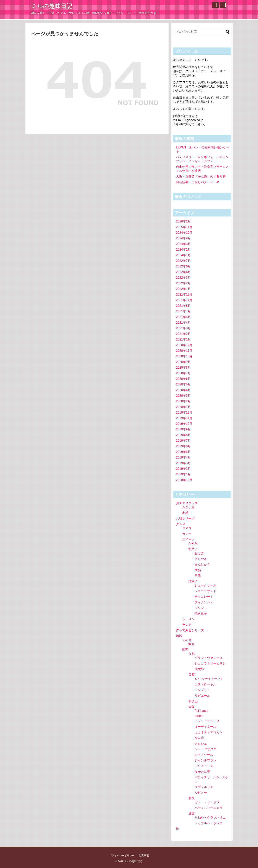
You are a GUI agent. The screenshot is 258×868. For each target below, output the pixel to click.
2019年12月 (184, 412)
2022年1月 (183, 289)
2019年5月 (183, 452)
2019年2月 (183, 469)
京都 (191, 654)
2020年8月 (183, 368)
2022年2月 (183, 283)
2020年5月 (183, 384)
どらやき (201, 559)
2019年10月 (184, 424)
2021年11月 (184, 300)
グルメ (181, 524)
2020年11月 (184, 351)
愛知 (191, 644)
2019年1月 (183, 474)
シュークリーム (205, 585)
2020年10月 (184, 356)
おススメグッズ (187, 503)
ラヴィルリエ (204, 787)
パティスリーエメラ (209, 808)
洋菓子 (193, 581)
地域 (179, 636)
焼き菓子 (201, 613)
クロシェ (201, 743)
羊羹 (198, 576)
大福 (198, 570)
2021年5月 (183, 317)
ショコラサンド (205, 591)
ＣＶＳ (187, 528)
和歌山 (193, 701)
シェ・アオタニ (205, 749)
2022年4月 (183, 272)
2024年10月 (184, 233)
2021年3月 (183, 328)
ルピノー (201, 793)
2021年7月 (183, 311)
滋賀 (191, 813)
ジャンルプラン (205, 760)
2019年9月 (183, 429)
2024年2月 (183, 250)
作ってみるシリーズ (190, 630)
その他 (187, 640)
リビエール (202, 696)
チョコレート (204, 597)
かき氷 (193, 543)
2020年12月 (184, 345)
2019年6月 (183, 446)
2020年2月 (183, 401)
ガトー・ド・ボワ (207, 802)
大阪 (191, 707)
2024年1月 (183, 255)
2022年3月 (183, 278)
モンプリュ (202, 690)
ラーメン (188, 619)
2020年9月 (183, 362)
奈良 (191, 798)
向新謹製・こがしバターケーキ (198, 182)
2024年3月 (183, 244)
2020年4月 (183, 390)
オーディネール (205, 727)
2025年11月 (184, 227)
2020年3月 (183, 396)
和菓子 (193, 549)
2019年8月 (183, 435)
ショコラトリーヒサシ (210, 663)
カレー (187, 534)
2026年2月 (183, 221)
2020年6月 (183, 379)
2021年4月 (183, 323)
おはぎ (199, 553)
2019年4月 (183, 457)
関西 (185, 650)
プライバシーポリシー (122, 856)
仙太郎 (199, 669)
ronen (199, 716)
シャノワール (204, 755)
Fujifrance (201, 711)
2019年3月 (183, 463)
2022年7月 (183, 261)
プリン (199, 608)
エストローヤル (205, 684)
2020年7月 (183, 373)
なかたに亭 (202, 772)
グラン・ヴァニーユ (209, 658)
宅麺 (185, 513)
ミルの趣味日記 (52, 6)
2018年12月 (184, 480)
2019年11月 (184, 418)
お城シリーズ (185, 518)
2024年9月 (183, 238)
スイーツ (188, 539)
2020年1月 (183, 407)
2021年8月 (183, 306)
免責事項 (144, 856)
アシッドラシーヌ (207, 721)
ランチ (187, 625)
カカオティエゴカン (209, 732)
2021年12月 (184, 294)
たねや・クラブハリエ (210, 818)
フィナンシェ (204, 602)
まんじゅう (202, 564)
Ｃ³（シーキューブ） (209, 679)
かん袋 (199, 738)
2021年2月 (183, 334)
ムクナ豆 (188, 507)
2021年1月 (183, 339)
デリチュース (204, 766)
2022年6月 (183, 266)
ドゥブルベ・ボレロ (209, 823)
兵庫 (191, 675)
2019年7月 (183, 441)
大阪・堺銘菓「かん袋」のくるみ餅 (201, 176)
